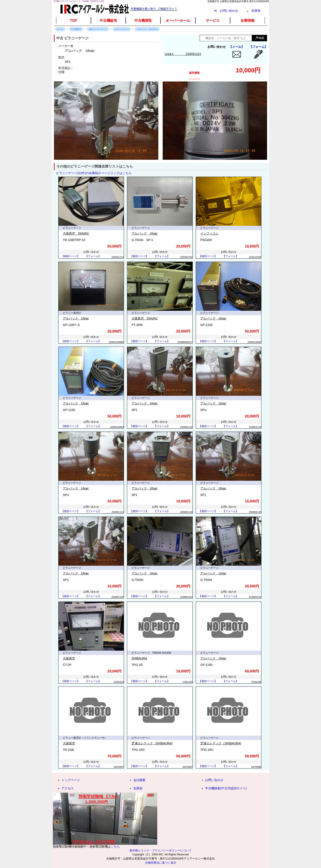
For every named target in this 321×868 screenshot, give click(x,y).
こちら (115, 846)
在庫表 (254, 11)
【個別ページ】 (70, 256)
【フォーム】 (258, 47)
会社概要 (139, 780)
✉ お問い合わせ (226, 11)
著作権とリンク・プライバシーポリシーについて (160, 851)
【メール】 (237, 47)
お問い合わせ (214, 780)
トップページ (71, 780)
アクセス (68, 788)
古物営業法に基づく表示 (161, 863)
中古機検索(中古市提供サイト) (226, 788)
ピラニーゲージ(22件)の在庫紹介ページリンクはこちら (94, 173)
